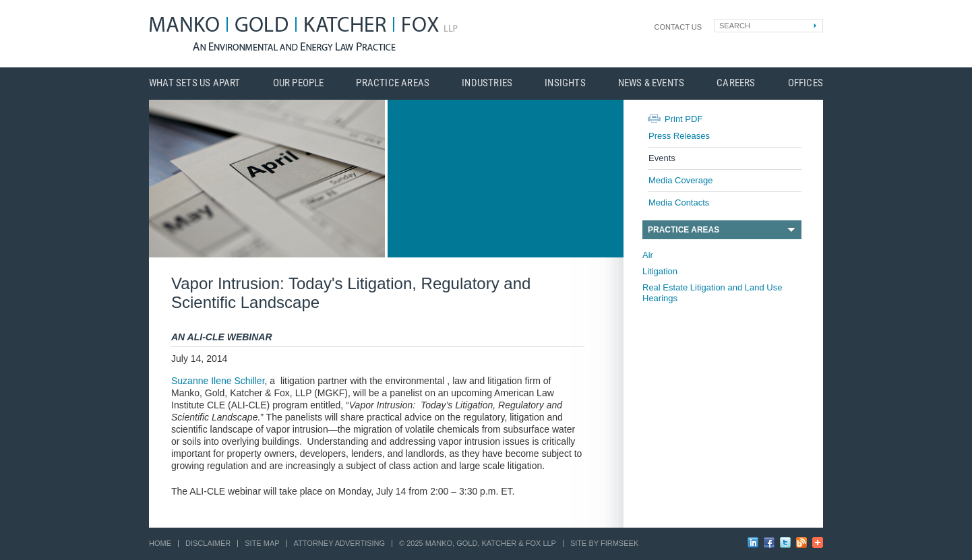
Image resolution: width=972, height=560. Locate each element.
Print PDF (684, 119)
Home (160, 543)
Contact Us (678, 27)
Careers (736, 83)
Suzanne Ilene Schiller (218, 381)
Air (648, 255)
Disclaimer (208, 543)
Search (735, 26)
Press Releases (679, 136)
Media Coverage (680, 180)
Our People (299, 83)
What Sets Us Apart (195, 83)
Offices (806, 83)
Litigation (660, 271)
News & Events (651, 83)
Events (662, 158)
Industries (487, 83)
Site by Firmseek (604, 543)
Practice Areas (393, 83)
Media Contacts (679, 203)
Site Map (262, 543)
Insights (565, 83)
